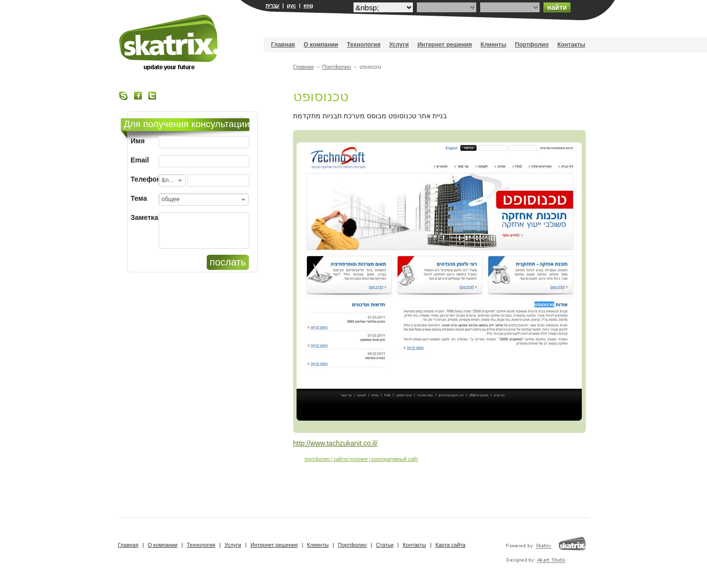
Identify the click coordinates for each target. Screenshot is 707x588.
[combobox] (172, 180)
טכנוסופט (321, 96)
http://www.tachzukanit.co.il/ (335, 443)
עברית (272, 5)
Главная (283, 45)
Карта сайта (450, 545)
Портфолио (532, 45)
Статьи (385, 545)
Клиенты (493, 45)
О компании (321, 45)
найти (557, 7)
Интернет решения (445, 45)
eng (308, 5)
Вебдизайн (169, 42)
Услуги (399, 45)
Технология (364, 45)
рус (291, 5)
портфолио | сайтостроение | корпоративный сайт (361, 459)
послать (228, 262)
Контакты (571, 45)
